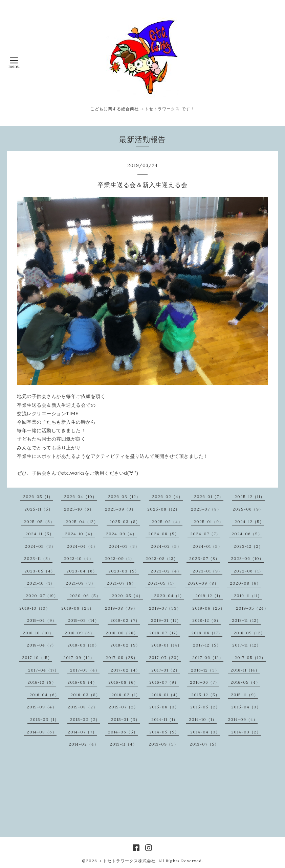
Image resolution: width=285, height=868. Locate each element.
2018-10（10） (38, 633)
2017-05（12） (250, 658)
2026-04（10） (80, 497)
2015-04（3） (246, 707)
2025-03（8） (125, 522)
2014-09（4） (243, 719)
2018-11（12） (246, 620)
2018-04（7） (41, 645)
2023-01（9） (207, 571)
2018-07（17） (165, 633)
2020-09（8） (203, 583)
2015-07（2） (123, 707)
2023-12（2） (248, 546)
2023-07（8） (204, 558)
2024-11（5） (40, 534)
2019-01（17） (166, 620)
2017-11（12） (247, 645)
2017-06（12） (208, 658)
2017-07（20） (165, 658)
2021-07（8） (121, 583)
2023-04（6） (82, 571)
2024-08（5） (164, 534)
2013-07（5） (204, 744)
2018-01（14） (167, 645)
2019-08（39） (121, 608)
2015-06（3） (164, 707)
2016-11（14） (245, 670)
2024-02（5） (166, 546)
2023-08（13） (162, 558)
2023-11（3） (38, 558)
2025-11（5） (39, 509)
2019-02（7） (125, 620)
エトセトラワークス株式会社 (127, 861)
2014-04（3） (205, 732)
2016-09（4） (82, 682)
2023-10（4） (79, 558)
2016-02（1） (126, 695)
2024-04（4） (82, 546)
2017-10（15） (37, 658)
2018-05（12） (249, 633)
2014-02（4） (84, 744)
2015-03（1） (45, 719)
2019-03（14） (83, 620)
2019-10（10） (35, 608)
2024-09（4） (121, 534)
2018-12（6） (206, 620)
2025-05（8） (39, 522)
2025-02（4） (167, 522)
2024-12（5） (249, 522)
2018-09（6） (80, 633)
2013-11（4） (123, 744)
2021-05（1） (162, 583)
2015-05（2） (205, 707)
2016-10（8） (42, 682)
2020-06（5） (85, 596)
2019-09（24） (78, 608)
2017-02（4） (125, 670)
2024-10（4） (80, 534)
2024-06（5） (247, 534)
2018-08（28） (122, 633)
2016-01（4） (166, 695)
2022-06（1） (248, 571)
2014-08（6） (42, 732)
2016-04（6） (44, 695)
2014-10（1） (203, 719)
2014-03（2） (246, 732)
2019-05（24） (252, 608)
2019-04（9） (42, 620)
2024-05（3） (40, 546)
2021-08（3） (81, 583)
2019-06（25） (209, 608)
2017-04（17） (43, 670)
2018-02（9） (125, 645)
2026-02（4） (167, 497)
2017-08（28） (122, 658)
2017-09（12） (79, 658)
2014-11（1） (165, 719)
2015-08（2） (83, 707)
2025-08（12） (163, 509)
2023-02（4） (166, 571)
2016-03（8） (85, 695)
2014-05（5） (164, 732)
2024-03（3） (124, 546)
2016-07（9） (164, 682)
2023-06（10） (247, 558)
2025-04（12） (82, 522)
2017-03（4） (85, 670)
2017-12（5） (207, 645)
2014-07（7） (82, 732)
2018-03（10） (83, 645)
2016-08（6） (123, 682)
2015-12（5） (205, 695)
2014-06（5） (123, 732)
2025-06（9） (248, 509)
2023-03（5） (124, 571)
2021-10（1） (41, 583)
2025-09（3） (120, 509)
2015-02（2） (85, 719)
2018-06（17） (207, 633)
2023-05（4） (40, 571)
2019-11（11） (248, 596)
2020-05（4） (127, 596)
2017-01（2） (166, 670)
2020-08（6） (245, 583)
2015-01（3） (125, 719)
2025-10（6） (79, 509)
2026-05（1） (38, 497)
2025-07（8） (206, 509)
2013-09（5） (163, 744)
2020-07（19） (42, 596)
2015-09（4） (42, 707)
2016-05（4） (245, 682)
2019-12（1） (209, 596)
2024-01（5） (207, 546)
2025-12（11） (250, 497)
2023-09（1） (119, 558)
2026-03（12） (124, 497)
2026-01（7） (209, 497)
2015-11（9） (245, 695)
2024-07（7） (205, 534)
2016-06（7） (205, 682)
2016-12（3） (205, 670)
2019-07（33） (165, 608)
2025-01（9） (209, 522)
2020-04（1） (169, 596)
